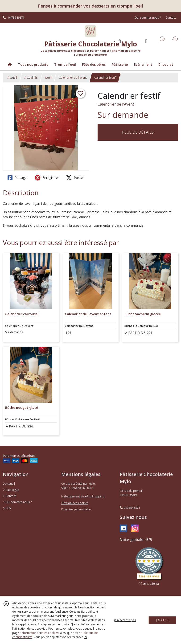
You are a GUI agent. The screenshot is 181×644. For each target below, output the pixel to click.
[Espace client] (146, 41)
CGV (7, 508)
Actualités (31, 78)
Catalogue (11, 490)
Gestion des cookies (75, 503)
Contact (171, 18)
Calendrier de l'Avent (116, 104)
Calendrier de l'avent (73, 78)
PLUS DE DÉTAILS (138, 132)
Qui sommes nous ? (17, 502)
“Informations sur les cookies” (40, 633)
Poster (75, 178)
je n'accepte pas (125, 620)
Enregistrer (47, 178)
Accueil (12, 78)
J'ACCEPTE (163, 620)
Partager (18, 178)
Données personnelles (76, 509)
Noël (48, 78)
